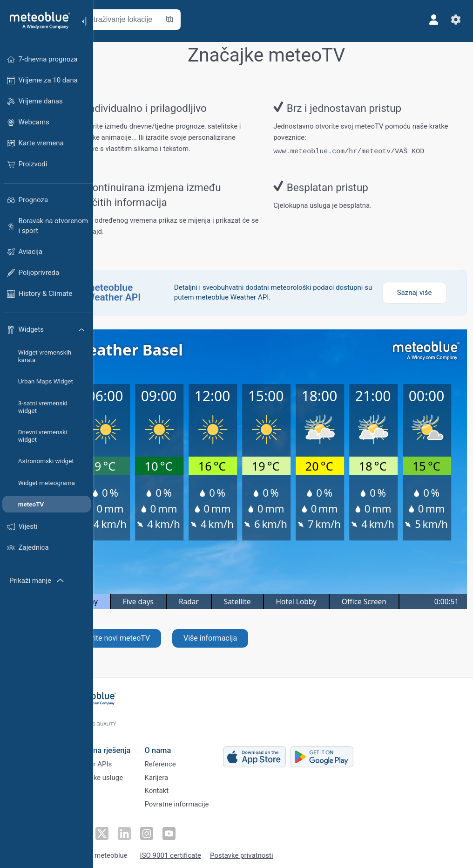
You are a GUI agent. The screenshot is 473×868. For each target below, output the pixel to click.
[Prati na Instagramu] (176, 829)
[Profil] (430, 20)
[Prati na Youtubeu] (197, 829)
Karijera (189, 772)
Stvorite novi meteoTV (150, 638)
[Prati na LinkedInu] (154, 829)
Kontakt (189, 787)
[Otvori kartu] (206, 20)
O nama (190, 741)
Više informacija (247, 638)
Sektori (113, 787)
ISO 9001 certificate (203, 851)
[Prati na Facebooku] (111, 829)
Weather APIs (123, 756)
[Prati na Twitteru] (133, 829)
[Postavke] (453, 20)
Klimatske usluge (129, 772)
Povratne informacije (209, 802)
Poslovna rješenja (133, 741)
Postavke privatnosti (274, 851)
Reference (193, 756)
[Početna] (37, 21)
